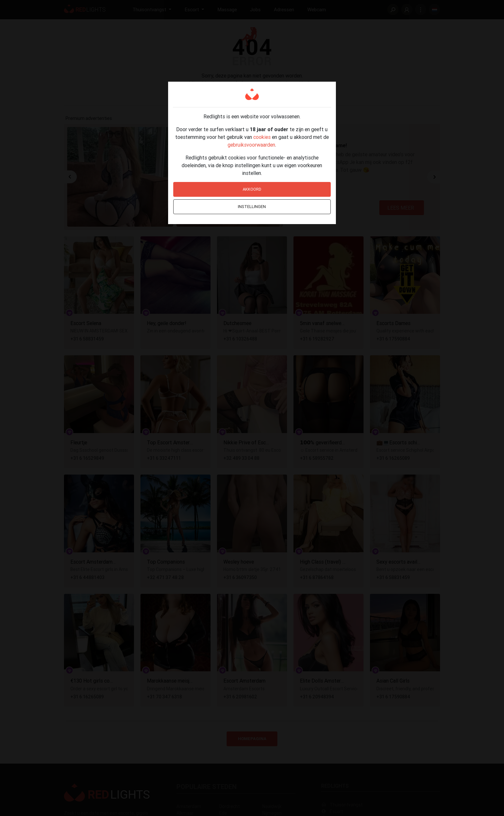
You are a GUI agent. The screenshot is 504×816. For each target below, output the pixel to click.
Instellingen (252, 207)
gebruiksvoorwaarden (251, 145)
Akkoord (252, 189)
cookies (262, 137)
